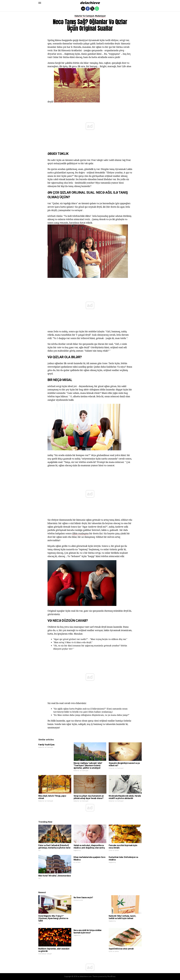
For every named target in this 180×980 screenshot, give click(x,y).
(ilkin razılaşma (80, 533)
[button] (40, 3)
